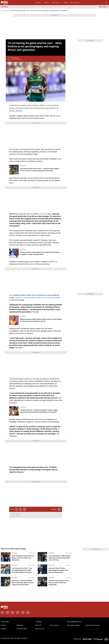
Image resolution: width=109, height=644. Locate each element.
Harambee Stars (22, 629)
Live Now (105, 7)
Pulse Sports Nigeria (73, 625)
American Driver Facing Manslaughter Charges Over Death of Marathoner (58, 570)
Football (38, 3)
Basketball (20, 625)
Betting (65, 3)
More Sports (56, 3)
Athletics (47, 3)
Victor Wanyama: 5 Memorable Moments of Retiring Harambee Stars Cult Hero (59, 558)
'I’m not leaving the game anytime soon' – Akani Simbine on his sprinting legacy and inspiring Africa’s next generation (39, 11)
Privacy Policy (54, 625)
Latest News (4, 7)
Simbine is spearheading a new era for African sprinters (38, 298)
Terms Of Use (40, 629)
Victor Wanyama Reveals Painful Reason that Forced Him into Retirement (23, 558)
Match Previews (75, 3)
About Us (38, 625)
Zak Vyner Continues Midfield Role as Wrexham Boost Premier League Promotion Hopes (23, 583)
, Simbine (43, 214)
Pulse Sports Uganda (93, 625)
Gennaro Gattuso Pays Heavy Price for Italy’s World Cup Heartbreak (59, 583)
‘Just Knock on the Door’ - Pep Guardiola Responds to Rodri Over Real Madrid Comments (22, 570)
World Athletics (16, 515)
